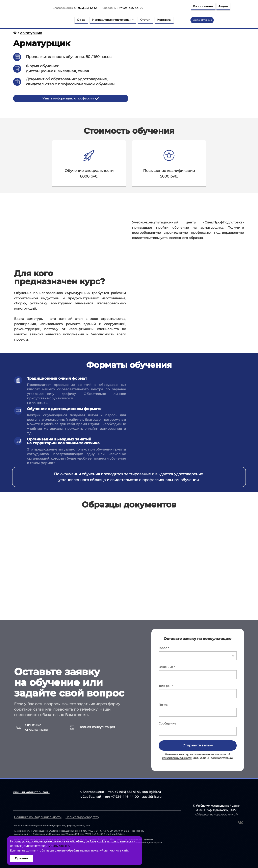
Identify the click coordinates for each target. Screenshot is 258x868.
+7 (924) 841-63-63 (85, 8)
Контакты (164, 20)
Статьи (145, 20)
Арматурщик (31, 33)
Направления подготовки (113, 20)
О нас (81, 20)
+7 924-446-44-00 (131, 8)
